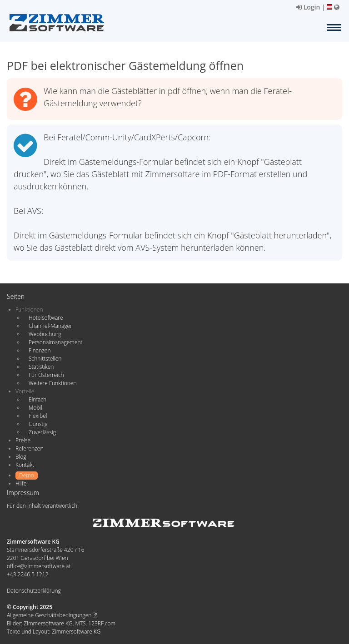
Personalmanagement (56, 342)
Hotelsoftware (46, 318)
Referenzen (29, 448)
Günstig (38, 424)
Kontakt (25, 465)
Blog (21, 457)
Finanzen (40, 350)
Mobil (35, 408)
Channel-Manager (50, 326)
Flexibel (38, 416)
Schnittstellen (45, 359)
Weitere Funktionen (53, 383)
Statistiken (41, 367)
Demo (27, 475)
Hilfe (21, 483)
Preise (23, 440)
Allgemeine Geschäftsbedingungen (52, 615)
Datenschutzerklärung (34, 591)
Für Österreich (46, 375)
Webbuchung (45, 334)
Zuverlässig (42, 432)
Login (308, 7)
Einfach (37, 399)
